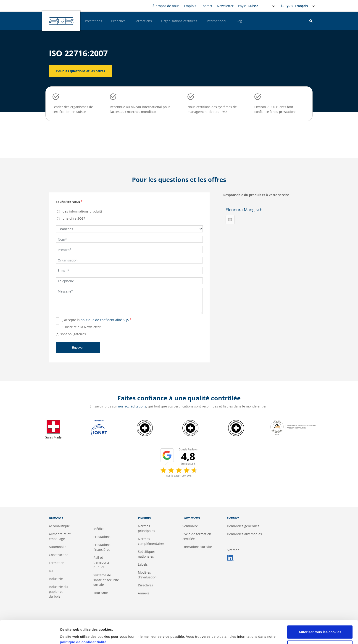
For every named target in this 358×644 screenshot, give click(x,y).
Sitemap (233, 550)
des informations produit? (82, 211)
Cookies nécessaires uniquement (320, 627)
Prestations (93, 21)
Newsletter (225, 6)
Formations (143, 21)
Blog (239, 21)
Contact (207, 6)
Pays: (242, 6)
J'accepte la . (98, 320)
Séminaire (190, 526)
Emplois (190, 6)
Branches (118, 21)
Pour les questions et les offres (81, 71)
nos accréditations (132, 406)
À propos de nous (166, 6)
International (216, 21)
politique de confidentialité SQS (105, 320)
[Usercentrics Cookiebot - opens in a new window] (30, 635)
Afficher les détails (75, 635)
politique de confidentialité (83, 622)
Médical (99, 529)
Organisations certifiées (179, 21)
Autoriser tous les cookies (320, 612)
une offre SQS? (74, 218)
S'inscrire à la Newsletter (82, 327)
